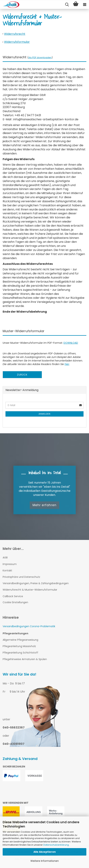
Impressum (10, 564)
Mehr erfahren (44, 505)
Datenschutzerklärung (56, 845)
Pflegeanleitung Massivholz (19, 646)
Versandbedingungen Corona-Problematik (29, 626)
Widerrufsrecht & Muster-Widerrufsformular (30, 590)
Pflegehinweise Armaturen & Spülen (25, 659)
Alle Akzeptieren (45, 852)
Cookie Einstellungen (15, 602)
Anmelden (44, 414)
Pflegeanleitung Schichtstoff (20, 653)
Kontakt (7, 570)
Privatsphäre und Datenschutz (21, 577)
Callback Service (13, 596)
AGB (5, 558)
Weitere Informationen (45, 861)
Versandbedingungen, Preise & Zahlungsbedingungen (36, 583)
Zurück (22, 375)
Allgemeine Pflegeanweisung (20, 640)
